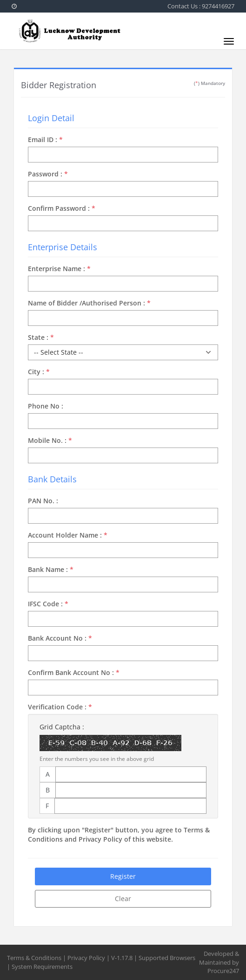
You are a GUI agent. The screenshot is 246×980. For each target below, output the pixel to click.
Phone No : (46, 406)
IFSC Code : (48, 604)
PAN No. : (43, 501)
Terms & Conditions (34, 958)
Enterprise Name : (59, 269)
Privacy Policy (86, 958)
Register (123, 876)
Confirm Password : (62, 208)
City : (39, 372)
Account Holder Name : (68, 535)
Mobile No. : (50, 440)
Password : (48, 174)
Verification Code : (60, 707)
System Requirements (42, 967)
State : (41, 337)
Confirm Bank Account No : (74, 672)
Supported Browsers (167, 958)
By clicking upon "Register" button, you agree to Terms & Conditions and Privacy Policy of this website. (119, 834)
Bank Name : (51, 569)
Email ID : (45, 140)
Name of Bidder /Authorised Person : (89, 303)
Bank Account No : (60, 638)
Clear (123, 899)
